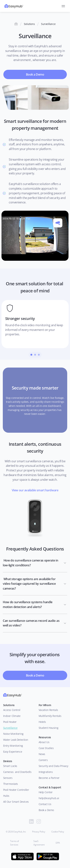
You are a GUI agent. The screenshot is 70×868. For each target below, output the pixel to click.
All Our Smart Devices (16, 802)
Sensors (8, 778)
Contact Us (45, 804)
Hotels (42, 722)
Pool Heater (10, 722)
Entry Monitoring (13, 746)
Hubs (6, 796)
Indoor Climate (12, 716)
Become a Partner (49, 778)
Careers (43, 760)
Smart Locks (10, 766)
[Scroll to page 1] (31, 355)
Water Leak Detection (16, 740)
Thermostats (11, 784)
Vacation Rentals (48, 710)
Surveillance (10, 728)
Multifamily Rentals (50, 716)
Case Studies (46, 748)
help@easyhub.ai (49, 798)
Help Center (46, 792)
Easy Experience (13, 752)
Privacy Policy (39, 832)
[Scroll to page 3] (39, 355)
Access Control (12, 710)
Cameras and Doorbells (17, 772)
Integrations (46, 772)
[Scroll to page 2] (35, 355)
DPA (58, 843)
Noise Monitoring (13, 734)
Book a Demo (46, 810)
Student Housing (49, 728)
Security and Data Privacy (54, 766)
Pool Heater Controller (16, 790)
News (42, 754)
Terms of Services (15, 843)
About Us (45, 742)
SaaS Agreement (39, 843)
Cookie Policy (58, 832)
